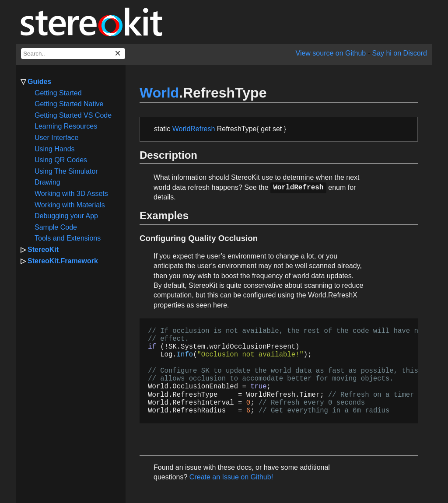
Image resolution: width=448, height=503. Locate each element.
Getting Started (58, 93)
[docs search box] (73, 54)
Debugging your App (66, 216)
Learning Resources (66, 126)
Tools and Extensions (68, 238)
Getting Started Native (69, 104)
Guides (39, 82)
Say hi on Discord (399, 53)
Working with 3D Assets (71, 194)
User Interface (56, 138)
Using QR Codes (61, 160)
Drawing (47, 182)
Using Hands (55, 149)
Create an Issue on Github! (231, 477)
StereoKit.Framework (63, 261)
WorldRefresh (194, 129)
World (159, 93)
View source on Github (331, 53)
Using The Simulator (66, 171)
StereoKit (43, 250)
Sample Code (56, 227)
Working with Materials (70, 205)
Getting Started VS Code (73, 115)
